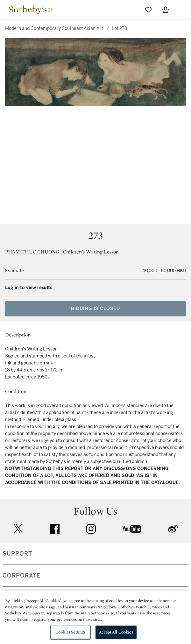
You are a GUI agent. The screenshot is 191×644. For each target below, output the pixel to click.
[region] (95, 618)
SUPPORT (17, 554)
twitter (18, 529)
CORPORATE (21, 576)
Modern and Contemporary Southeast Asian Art (54, 28)
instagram (91, 529)
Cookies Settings (70, 632)
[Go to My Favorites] (148, 10)
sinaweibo (173, 529)
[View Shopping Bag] (166, 10)
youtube (132, 529)
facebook (55, 529)
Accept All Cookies (116, 632)
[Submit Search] (131, 10)
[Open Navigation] (183, 10)
